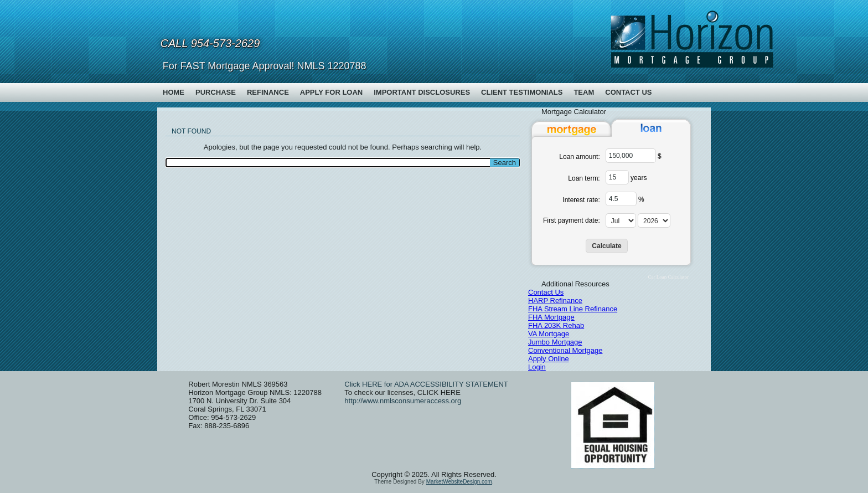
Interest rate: (581, 200)
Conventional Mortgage (565, 350)
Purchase (216, 92)
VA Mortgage (549, 334)
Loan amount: (579, 157)
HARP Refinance (555, 301)
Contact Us (628, 92)
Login (537, 367)
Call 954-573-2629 (210, 43)
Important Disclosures (422, 92)
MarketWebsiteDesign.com (459, 482)
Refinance (268, 92)
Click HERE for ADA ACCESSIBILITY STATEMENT (426, 384)
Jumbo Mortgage (555, 342)
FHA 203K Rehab (556, 325)
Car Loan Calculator (668, 277)
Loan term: (584, 178)
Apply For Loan (331, 92)
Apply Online (549, 359)
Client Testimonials (522, 92)
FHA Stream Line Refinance (573, 309)
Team (584, 92)
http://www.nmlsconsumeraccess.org (403, 401)
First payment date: (572, 220)
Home (174, 92)
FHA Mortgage (551, 317)
